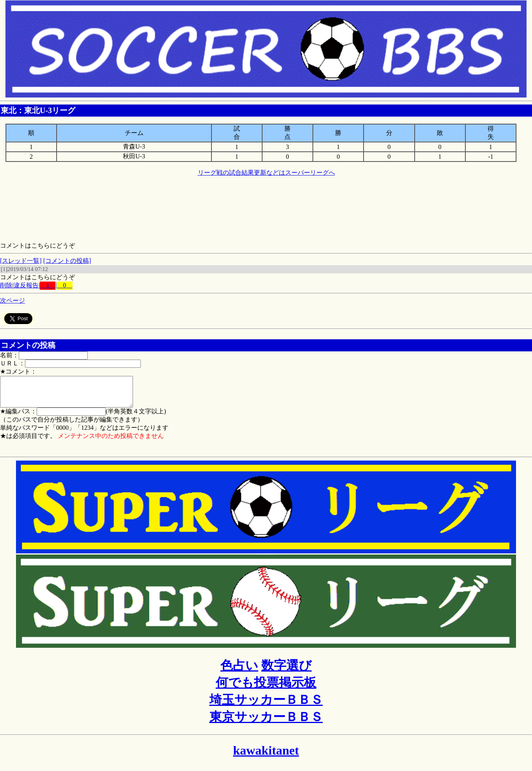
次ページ (12, 300)
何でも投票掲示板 (266, 688)
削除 (6, 285)
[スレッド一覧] (21, 261)
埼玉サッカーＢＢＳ (266, 705)
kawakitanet (266, 756)
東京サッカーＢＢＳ (266, 723)
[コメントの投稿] (67, 261)
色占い (239, 671)
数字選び (286, 671)
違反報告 (26, 285)
